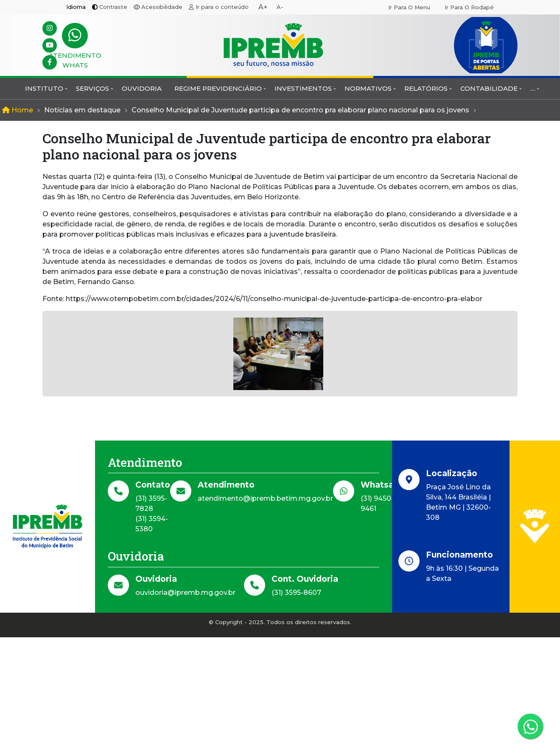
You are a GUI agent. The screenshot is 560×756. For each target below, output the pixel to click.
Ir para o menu (409, 7)
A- (280, 7)
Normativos (368, 88)
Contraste (113, 7)
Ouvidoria (142, 88)
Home (18, 110)
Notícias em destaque (82, 110)
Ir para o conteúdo (222, 7)
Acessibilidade (162, 7)
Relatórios (426, 88)
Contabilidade (489, 88)
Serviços (92, 88)
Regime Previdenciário (218, 88)
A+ (263, 7)
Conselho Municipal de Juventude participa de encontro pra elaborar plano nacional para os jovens (300, 110)
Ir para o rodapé (469, 7)
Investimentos (303, 88)
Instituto (44, 88)
